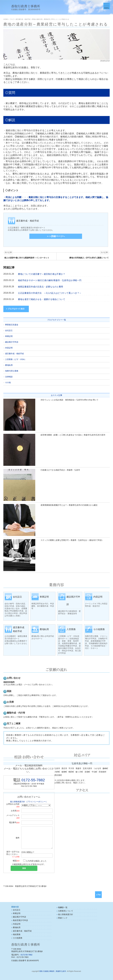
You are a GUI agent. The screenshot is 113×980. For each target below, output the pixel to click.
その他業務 (18, 938)
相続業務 (17, 934)
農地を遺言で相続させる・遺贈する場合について (42, 299)
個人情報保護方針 (66, 914)
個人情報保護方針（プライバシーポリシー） (29, 802)
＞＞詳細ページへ (56, 236)
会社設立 (9, 330)
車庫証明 (9, 336)
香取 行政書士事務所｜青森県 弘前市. (53, 971)
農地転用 (9, 365)
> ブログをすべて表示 (15, 309)
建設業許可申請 (12, 342)
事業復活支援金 (12, 325)
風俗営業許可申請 (20, 920)
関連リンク (63, 918)
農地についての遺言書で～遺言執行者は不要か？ (42, 274)
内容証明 (9, 348)
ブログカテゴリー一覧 (57, 320)
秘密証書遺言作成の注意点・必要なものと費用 (40, 287)
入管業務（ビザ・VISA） (16, 359)
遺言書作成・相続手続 (14, 354)
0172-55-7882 (33, 780)
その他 (8, 382)
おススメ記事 (57, 395)
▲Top (98, 895)
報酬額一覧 (63, 907)
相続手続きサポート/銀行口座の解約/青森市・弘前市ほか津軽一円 (50, 280)
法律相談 (9, 377)
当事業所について (66, 911)
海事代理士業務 (12, 371)
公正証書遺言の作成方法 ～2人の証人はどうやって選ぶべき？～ (50, 293)
